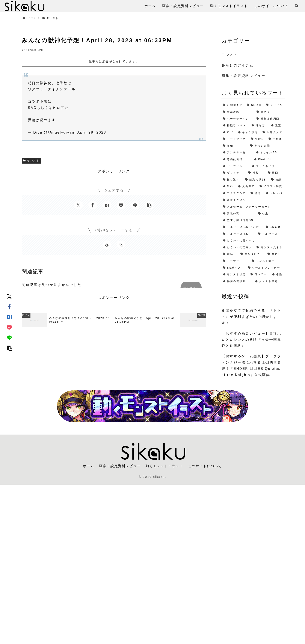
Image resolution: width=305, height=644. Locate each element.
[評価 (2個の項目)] (234, 146)
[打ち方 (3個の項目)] (259, 126)
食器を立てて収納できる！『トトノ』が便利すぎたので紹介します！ (251, 317)
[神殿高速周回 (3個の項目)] (270, 119)
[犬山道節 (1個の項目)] (247, 187)
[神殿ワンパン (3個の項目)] (235, 126)
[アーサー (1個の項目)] (235, 261)
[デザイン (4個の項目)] (275, 105)
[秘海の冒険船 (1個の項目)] (237, 281)
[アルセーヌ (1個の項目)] (271, 234)
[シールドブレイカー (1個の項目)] (265, 268)
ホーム (89, 466)
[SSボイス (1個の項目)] (233, 268)
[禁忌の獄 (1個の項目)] (238, 214)
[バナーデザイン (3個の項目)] (238, 119)
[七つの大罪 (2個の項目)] (267, 146)
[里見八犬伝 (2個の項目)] (273, 132)
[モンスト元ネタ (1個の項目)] (270, 248)
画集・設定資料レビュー (120, 466)
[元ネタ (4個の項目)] (270, 112)
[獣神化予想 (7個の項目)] (233, 105)
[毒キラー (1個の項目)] (259, 275)
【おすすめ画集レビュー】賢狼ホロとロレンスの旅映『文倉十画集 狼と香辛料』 (251, 340)
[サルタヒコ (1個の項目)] (252, 254)
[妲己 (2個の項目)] (228, 187)
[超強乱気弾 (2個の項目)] (236, 159)
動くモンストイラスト (164, 466)
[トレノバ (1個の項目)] (274, 193)
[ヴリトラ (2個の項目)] (233, 173)
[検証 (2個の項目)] (277, 180)
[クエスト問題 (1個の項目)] (269, 281)
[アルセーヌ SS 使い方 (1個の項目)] (242, 227)
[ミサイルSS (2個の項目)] (269, 153)
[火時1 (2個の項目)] (258, 139)
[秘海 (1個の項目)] (256, 193)
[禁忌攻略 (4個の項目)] (238, 112)
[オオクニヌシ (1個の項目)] (253, 200)
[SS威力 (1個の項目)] (274, 227)
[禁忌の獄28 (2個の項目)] (256, 180)
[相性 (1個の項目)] (277, 275)
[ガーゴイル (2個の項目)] (235, 166)
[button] (9, 348)
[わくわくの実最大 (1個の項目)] (238, 248)
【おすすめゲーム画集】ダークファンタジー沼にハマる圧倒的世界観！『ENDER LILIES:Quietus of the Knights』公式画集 (251, 365)
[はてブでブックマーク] (9, 317)
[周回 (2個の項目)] (275, 173)
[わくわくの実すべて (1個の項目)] (253, 241)
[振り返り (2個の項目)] (232, 180)
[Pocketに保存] (9, 327)
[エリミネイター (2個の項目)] (267, 166)
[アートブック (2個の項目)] (235, 139)
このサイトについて (205, 466)
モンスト (31, 161)
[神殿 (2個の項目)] (256, 173)
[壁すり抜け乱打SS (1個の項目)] (253, 220)
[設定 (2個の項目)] (277, 126)
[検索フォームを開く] (297, 6)
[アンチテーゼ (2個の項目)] (237, 153)
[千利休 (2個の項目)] (276, 139)
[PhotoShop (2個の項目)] (268, 159)
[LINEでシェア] (9, 337)
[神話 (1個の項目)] (230, 254)
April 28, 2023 (92, 132)
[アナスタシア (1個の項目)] (235, 193)
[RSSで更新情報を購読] (121, 245)
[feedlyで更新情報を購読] (107, 245)
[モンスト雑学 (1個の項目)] (267, 261)
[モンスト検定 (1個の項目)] (235, 275)
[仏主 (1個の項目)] (271, 214)
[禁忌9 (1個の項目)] (275, 254)
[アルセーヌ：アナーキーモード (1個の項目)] (253, 207)
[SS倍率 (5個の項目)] (254, 105)
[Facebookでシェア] (9, 307)
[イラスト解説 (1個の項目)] (271, 187)
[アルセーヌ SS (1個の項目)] (238, 234)
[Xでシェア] (9, 296)
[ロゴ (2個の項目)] (228, 132)
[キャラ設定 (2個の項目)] (248, 132)
